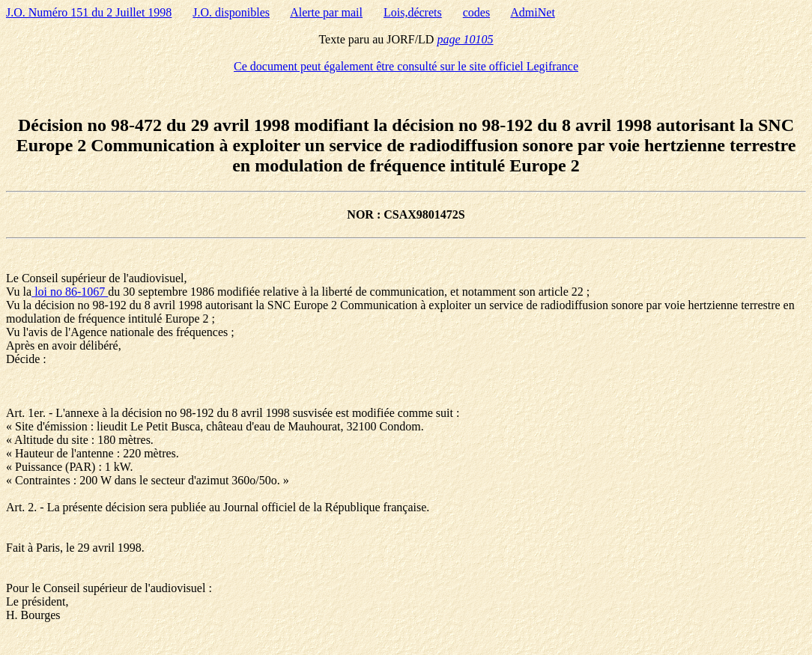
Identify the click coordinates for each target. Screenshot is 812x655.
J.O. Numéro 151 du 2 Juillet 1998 (89, 12)
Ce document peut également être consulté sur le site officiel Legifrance (406, 66)
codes (476, 12)
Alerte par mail (326, 12)
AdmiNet (533, 12)
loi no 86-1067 (70, 292)
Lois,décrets (413, 12)
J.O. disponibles (231, 12)
